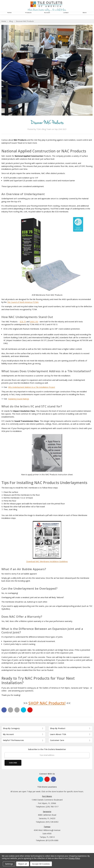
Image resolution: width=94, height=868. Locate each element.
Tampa (47, 827)
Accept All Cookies (41, 864)
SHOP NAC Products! (47, 703)
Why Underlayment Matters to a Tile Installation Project (32, 387)
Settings (9, 864)
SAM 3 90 (34, 322)
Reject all (23, 864)
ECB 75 (23, 322)
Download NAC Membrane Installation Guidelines (47, 561)
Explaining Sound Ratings (19, 399)
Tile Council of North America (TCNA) (23, 302)
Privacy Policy (74, 858)
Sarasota (47, 812)
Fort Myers (47, 796)
